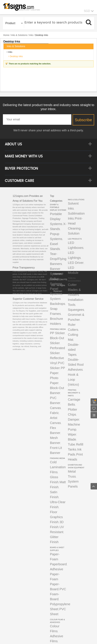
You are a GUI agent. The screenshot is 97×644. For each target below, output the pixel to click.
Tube (72, 444)
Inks (31, 35)
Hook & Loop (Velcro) (73, 380)
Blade (72, 439)
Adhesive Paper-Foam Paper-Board (57, 579)
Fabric (54, 413)
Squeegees (76, 310)
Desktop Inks (16, 56)
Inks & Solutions (19, 35)
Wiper (72, 434)
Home (6, 35)
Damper (74, 419)
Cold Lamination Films (58, 467)
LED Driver (76, 263)
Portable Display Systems (56, 219)
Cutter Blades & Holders (74, 290)
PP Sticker (57, 333)
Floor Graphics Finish (56, 517)
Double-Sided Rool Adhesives (76, 365)
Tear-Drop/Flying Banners (58, 259)
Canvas (55, 408)
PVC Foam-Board (58, 594)
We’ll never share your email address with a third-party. (48, 130)
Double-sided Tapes (74, 350)
